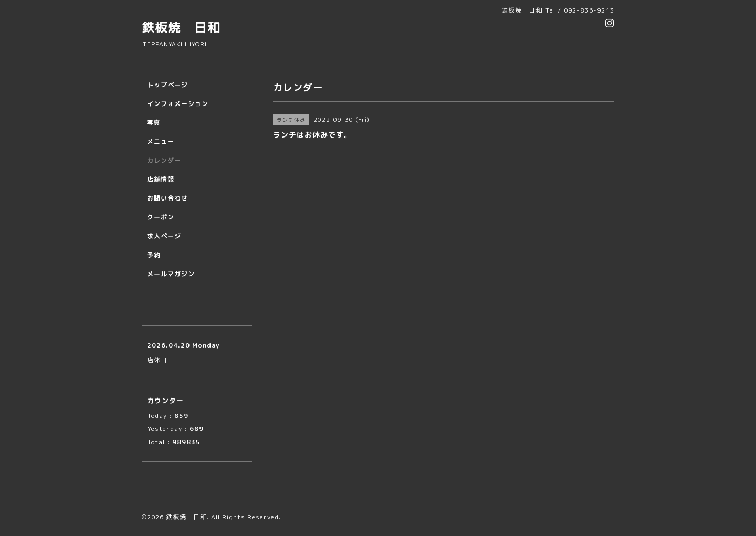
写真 (154, 123)
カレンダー (164, 160)
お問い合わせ (167, 198)
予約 (154, 255)
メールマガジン (171, 274)
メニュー (161, 141)
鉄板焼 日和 (181, 27)
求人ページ (164, 236)
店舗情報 (161, 179)
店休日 (157, 360)
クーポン (161, 217)
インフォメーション (178, 104)
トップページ (167, 85)
